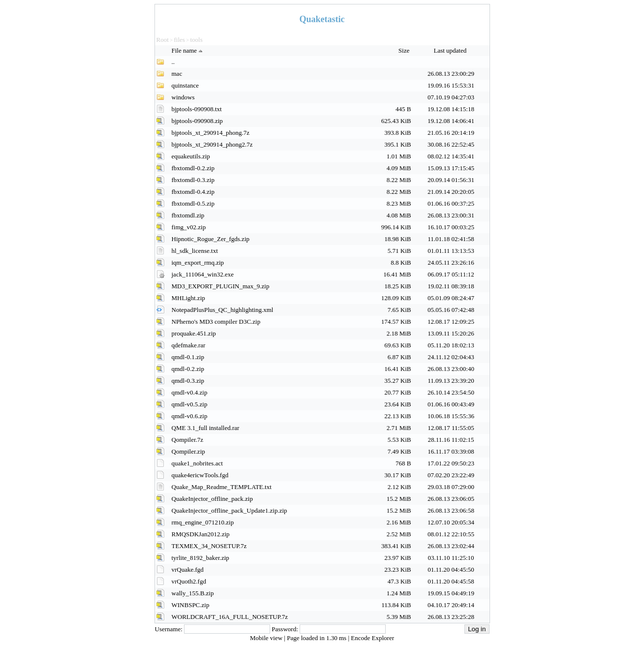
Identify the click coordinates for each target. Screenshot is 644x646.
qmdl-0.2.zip (188, 369)
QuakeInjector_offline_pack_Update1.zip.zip (230, 510)
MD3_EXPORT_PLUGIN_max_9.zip (221, 286)
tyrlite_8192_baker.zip (200, 558)
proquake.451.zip (194, 333)
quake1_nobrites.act (197, 463)
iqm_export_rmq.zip (198, 262)
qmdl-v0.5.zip (190, 404)
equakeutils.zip (191, 156)
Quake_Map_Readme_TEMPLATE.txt (222, 487)
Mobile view (267, 638)
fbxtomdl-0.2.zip (193, 168)
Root (163, 40)
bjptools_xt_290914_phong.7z (211, 133)
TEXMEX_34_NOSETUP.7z (209, 546)
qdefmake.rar (189, 345)
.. (173, 62)
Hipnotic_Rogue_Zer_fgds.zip (211, 239)
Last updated (451, 50)
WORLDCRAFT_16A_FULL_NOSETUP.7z (230, 617)
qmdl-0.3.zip (188, 381)
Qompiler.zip (188, 451)
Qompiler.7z (188, 440)
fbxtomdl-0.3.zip (193, 180)
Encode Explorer (372, 638)
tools (196, 40)
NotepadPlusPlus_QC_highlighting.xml (223, 310)
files (179, 40)
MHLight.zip (188, 298)
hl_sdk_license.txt (195, 251)
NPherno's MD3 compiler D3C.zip (216, 322)
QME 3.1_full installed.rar (206, 428)
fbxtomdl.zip (188, 215)
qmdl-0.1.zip (188, 357)
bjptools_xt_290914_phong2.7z (212, 144)
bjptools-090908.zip (197, 121)
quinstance (185, 85)
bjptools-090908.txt (197, 109)
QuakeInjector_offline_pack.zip (212, 499)
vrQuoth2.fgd (189, 581)
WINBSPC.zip (191, 605)
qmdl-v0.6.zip (190, 416)
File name (188, 50)
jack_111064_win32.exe (203, 274)
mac (177, 74)
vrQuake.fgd (188, 569)
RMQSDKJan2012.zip (201, 534)
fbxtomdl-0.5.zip (193, 203)
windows (183, 97)
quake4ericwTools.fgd (200, 475)
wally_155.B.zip (193, 593)
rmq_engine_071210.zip (203, 522)
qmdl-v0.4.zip (190, 392)
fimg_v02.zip (189, 227)
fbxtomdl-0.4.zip (193, 192)
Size (405, 50)
